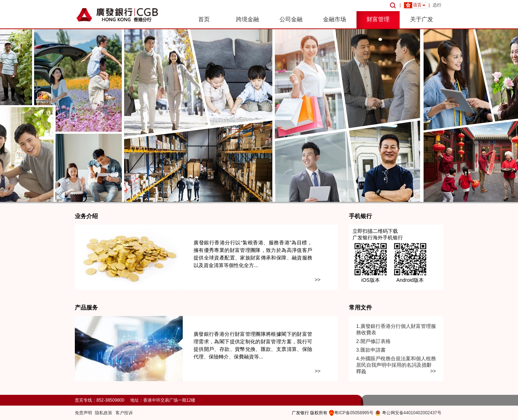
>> (318, 280)
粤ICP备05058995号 (354, 413)
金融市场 (335, 19)
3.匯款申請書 (371, 350)
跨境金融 (247, 19)
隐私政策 (104, 413)
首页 (204, 19)
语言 (417, 5)
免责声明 (83, 413)
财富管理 (378, 19)
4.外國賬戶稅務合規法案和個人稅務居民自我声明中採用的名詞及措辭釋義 (396, 365)
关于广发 (422, 19)
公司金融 (291, 19)
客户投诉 (124, 413)
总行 (437, 5)
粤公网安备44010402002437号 (412, 413)
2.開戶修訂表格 (373, 341)
